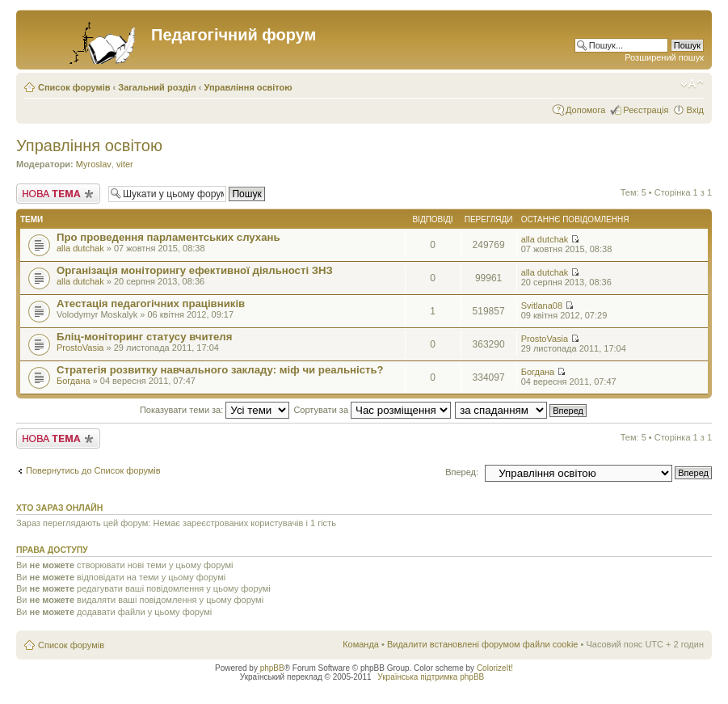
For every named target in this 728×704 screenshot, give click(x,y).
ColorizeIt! (495, 668)
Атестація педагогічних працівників (151, 304)
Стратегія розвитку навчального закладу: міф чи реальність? (220, 370)
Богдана (74, 381)
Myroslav (94, 164)
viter (125, 164)
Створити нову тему (58, 194)
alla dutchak (80, 248)
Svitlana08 (542, 306)
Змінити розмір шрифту (692, 84)
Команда (361, 644)
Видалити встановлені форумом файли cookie (483, 644)
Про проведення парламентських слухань (168, 237)
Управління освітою (248, 87)
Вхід (695, 110)
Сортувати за (372, 410)
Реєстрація (646, 110)
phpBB (272, 668)
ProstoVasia (80, 348)
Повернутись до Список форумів (93, 470)
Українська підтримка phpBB (431, 677)
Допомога (585, 110)
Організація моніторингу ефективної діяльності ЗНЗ (195, 270)
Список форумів (74, 87)
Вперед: (462, 472)
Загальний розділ (157, 87)
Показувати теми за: (215, 410)
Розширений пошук (664, 57)
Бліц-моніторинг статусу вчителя (144, 337)
